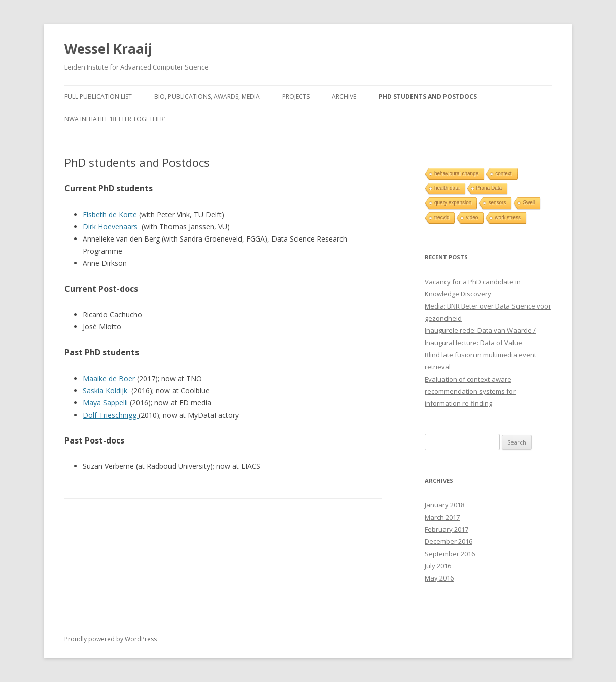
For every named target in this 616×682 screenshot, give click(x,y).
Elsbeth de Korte (110, 214)
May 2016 (439, 578)
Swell (529, 203)
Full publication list (98, 97)
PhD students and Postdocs (428, 97)
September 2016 (450, 554)
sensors (497, 203)
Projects (296, 97)
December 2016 (449, 541)
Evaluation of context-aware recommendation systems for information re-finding (470, 391)
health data (447, 188)
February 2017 (447, 529)
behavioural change (456, 173)
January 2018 (444, 505)
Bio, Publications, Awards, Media (207, 97)
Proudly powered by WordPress (111, 639)
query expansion (453, 203)
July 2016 (438, 566)
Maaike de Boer (109, 378)
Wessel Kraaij (108, 49)
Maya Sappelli (106, 403)
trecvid (442, 217)
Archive (344, 97)
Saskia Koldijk (106, 390)
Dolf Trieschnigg (111, 415)
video (472, 217)
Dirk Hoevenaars (111, 227)
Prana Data (489, 188)
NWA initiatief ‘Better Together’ (115, 119)
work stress (508, 217)
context (503, 173)
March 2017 (442, 517)
